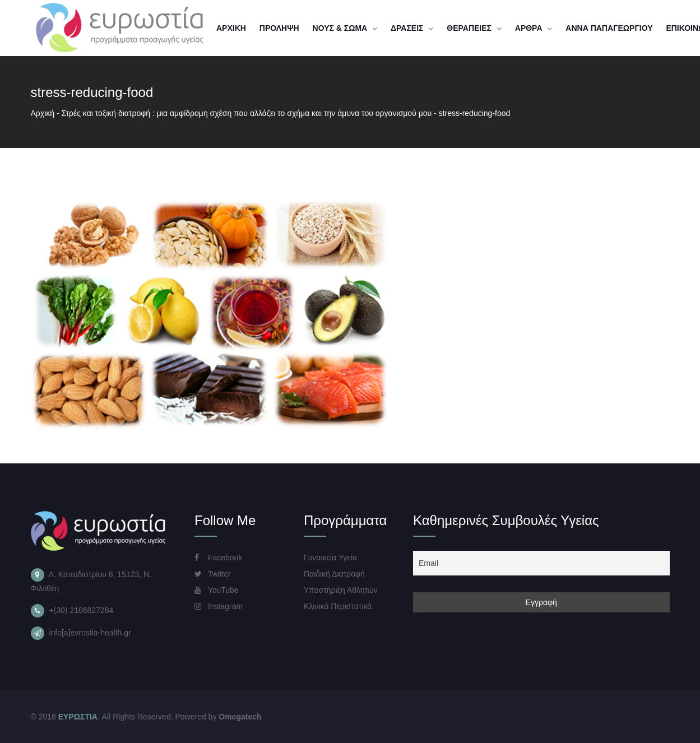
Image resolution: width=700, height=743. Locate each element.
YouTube (217, 590)
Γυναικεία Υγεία (330, 558)
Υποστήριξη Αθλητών (341, 590)
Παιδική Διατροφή (334, 574)
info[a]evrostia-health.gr (90, 633)
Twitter (213, 574)
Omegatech (240, 717)
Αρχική (43, 113)
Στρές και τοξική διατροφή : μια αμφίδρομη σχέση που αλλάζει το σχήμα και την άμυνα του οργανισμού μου (247, 113)
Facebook (218, 558)
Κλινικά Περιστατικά (338, 606)
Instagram (219, 606)
